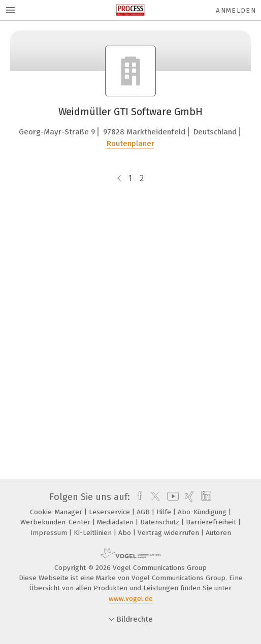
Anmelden (236, 10)
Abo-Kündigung (203, 512)
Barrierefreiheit (212, 522)
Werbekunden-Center (56, 522)
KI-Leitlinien (94, 533)
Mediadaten (116, 522)
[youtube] (171, 497)
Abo (126, 533)
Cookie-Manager (57, 512)
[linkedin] (205, 497)
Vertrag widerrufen (169, 533)
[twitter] (153, 497)
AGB (144, 512)
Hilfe (165, 512)
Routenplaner (130, 144)
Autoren (218, 533)
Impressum (50, 533)
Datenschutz (161, 522)
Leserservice (110, 512)
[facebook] (137, 497)
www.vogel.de (131, 599)
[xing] (188, 497)
